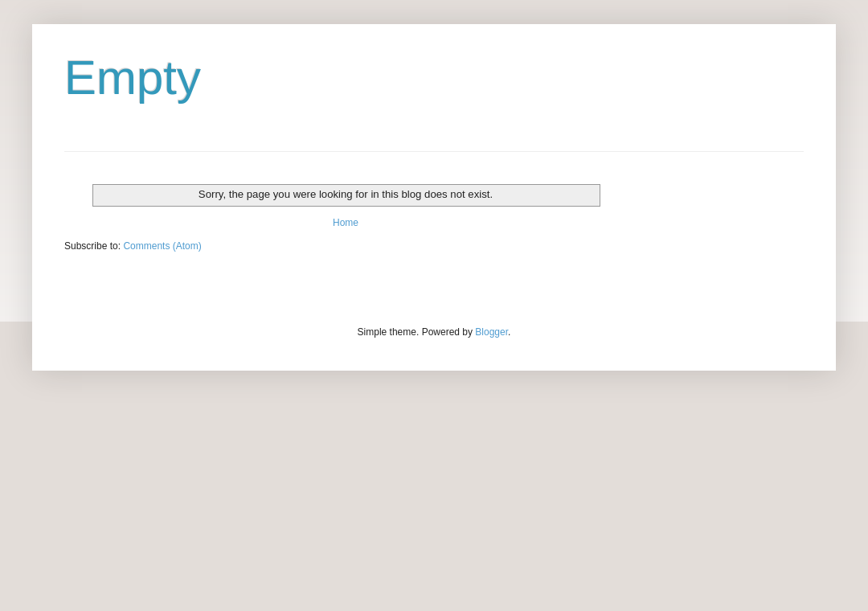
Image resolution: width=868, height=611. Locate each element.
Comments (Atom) (162, 246)
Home (346, 223)
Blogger (491, 332)
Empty (133, 78)
